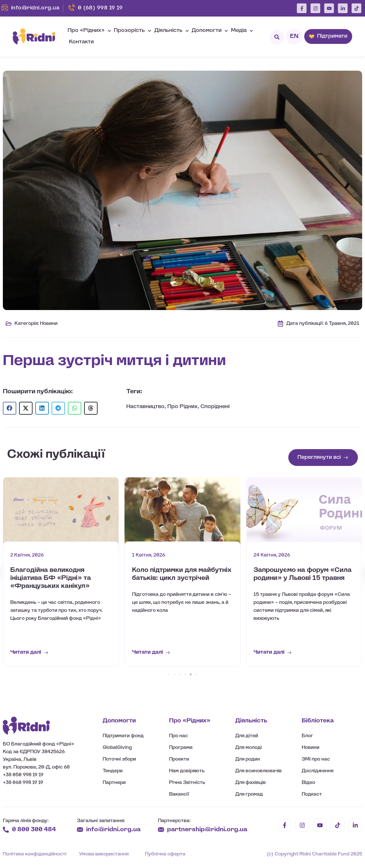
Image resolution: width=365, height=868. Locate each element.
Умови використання (104, 854)
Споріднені (215, 407)
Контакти (81, 42)
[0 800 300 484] (6, 830)
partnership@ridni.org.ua (208, 830)
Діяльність (172, 31)
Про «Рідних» (89, 31)
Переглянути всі (319, 458)
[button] (10, 408)
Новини (49, 324)
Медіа (242, 31)
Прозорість (133, 31)
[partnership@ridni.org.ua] (161, 830)
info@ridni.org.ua (114, 830)
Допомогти (210, 31)
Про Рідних (182, 407)
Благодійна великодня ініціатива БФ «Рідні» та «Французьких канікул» (51, 578)
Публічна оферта (165, 854)
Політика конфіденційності (35, 854)
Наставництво (145, 407)
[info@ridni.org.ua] (80, 830)
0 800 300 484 (34, 830)
